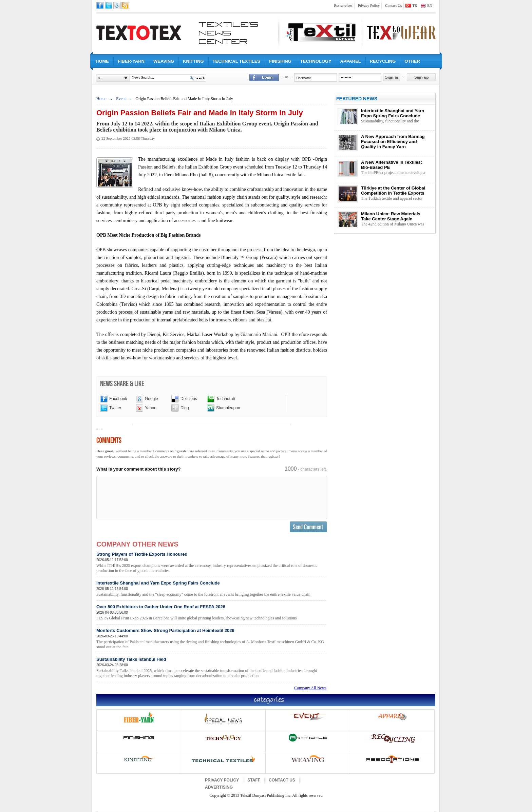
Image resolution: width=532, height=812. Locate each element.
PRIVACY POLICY (222, 780)
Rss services (343, 5)
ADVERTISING (219, 787)
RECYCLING (383, 61)
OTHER (412, 61)
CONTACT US (282, 780)
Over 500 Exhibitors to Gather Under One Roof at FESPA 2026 (211, 612)
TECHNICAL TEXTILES (237, 61)
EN (430, 5)
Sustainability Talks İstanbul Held (211, 668)
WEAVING (164, 61)
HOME (102, 61)
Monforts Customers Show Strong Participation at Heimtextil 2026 (211, 639)
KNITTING (193, 61)
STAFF (254, 780)
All (100, 78)
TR (415, 5)
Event (121, 99)
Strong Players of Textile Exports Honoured (211, 562)
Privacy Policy (369, 5)
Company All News (310, 688)
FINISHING (280, 61)
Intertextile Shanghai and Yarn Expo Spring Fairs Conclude (211, 589)
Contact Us (393, 5)
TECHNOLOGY (316, 61)
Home (101, 99)
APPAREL (351, 61)
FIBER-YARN (131, 61)
